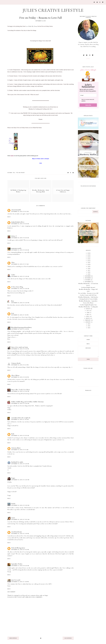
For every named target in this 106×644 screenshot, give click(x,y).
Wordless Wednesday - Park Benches (88, 297)
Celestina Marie (16, 448)
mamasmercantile (16, 248)
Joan (13, 313)
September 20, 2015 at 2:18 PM (20, 534)
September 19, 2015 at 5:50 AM (20, 436)
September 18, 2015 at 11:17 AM (20, 264)
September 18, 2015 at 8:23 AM (20, 224)
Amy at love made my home (20, 347)
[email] (88, 95)
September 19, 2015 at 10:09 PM (20, 505)
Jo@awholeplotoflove (18, 222)
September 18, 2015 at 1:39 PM (20, 315)
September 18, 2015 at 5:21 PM (20, 365)
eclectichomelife (16, 210)
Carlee (13, 275)
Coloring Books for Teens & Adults (88, 299)
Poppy (13, 478)
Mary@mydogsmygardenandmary (22, 327)
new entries (13, 638)
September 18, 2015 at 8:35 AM (20, 238)
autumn (10, 173)
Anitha (13, 504)
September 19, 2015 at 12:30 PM (20, 480)
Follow (88, 59)
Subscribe (88, 105)
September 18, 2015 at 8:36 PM (20, 377)
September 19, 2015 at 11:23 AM (20, 464)
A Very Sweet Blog (17, 287)
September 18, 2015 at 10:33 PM (20, 391)
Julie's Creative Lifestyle (53, 10)
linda (13, 434)
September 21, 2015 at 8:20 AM (20, 566)
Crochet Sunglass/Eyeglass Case (88, 305)
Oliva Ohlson (15, 375)
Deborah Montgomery (18, 548)
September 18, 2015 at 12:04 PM (20, 303)
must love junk (16, 580)
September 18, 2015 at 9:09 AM (20, 250)
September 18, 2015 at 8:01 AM (20, 212)
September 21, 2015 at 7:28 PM (20, 582)
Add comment (11, 592)
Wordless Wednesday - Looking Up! (88, 307)
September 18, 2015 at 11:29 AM (20, 276)
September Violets (17, 564)
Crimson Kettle (16, 363)
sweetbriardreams (17, 532)
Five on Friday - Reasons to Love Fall (88, 293)
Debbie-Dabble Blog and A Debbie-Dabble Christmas (27, 402)
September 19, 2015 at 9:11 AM (20, 450)
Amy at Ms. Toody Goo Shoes (21, 390)
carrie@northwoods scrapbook (21, 418)
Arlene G (14, 236)
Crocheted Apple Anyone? (88, 287)
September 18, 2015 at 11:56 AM (20, 289)
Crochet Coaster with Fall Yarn (88, 295)
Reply (9, 217)
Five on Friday (20, 173)
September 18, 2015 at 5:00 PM (20, 349)
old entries (68, 638)
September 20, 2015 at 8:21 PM (20, 550)
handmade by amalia (17, 462)
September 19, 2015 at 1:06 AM (20, 420)
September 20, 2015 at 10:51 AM (20, 519)
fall (14, 173)
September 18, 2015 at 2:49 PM (20, 329)
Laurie (13, 518)
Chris (13, 262)
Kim (13, 301)
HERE (12, 156)
